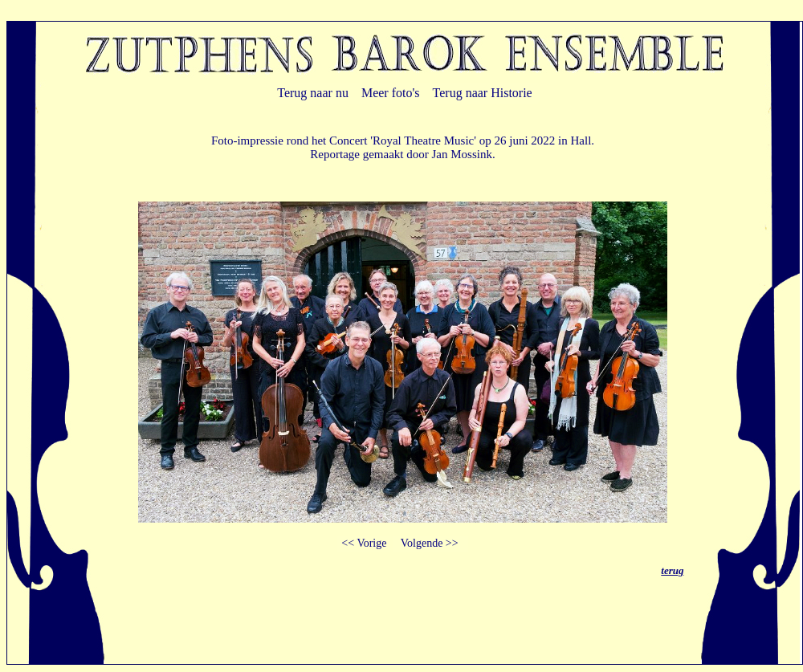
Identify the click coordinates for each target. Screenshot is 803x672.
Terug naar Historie (483, 93)
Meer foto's (391, 93)
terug (672, 570)
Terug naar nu (313, 93)
